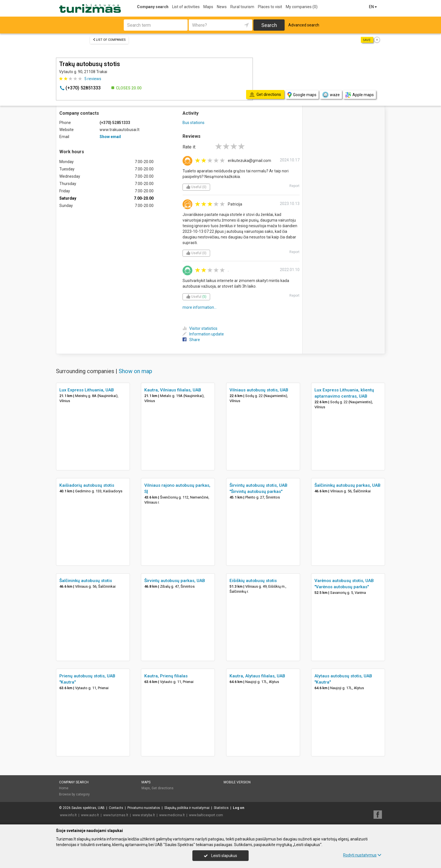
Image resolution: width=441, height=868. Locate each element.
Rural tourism (242, 7)
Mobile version (237, 782)
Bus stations (193, 123)
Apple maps (359, 95)
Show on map (135, 371)
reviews (93, 79)
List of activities (186, 7)
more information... (200, 307)
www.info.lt (68, 815)
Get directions (163, 788)
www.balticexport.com (206, 815)
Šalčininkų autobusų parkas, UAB (347, 485)
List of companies (109, 40)
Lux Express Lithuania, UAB (87, 390)
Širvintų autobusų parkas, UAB (175, 581)
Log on (238, 808)
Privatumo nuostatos (144, 808)
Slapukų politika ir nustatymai (187, 808)
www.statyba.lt (144, 815)
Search (269, 25)
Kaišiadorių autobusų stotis (87, 485)
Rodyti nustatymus (362, 855)
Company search (153, 7)
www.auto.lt (90, 815)
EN (373, 7)
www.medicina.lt (172, 815)
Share (191, 340)
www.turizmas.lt (116, 815)
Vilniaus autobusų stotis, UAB (259, 390)
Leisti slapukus (220, 856)
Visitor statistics (200, 328)
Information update (203, 334)
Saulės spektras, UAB (88, 808)
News (222, 7)
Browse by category (74, 794)
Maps (208, 7)
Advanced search (304, 25)
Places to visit (270, 7)
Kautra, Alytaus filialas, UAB (257, 676)
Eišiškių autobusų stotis (253, 581)
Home (64, 788)
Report (294, 186)
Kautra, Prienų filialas (166, 676)
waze (331, 95)
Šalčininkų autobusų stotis (86, 581)
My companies (302, 7)
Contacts (116, 808)
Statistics (221, 808)
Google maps (302, 95)
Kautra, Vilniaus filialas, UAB (173, 390)
